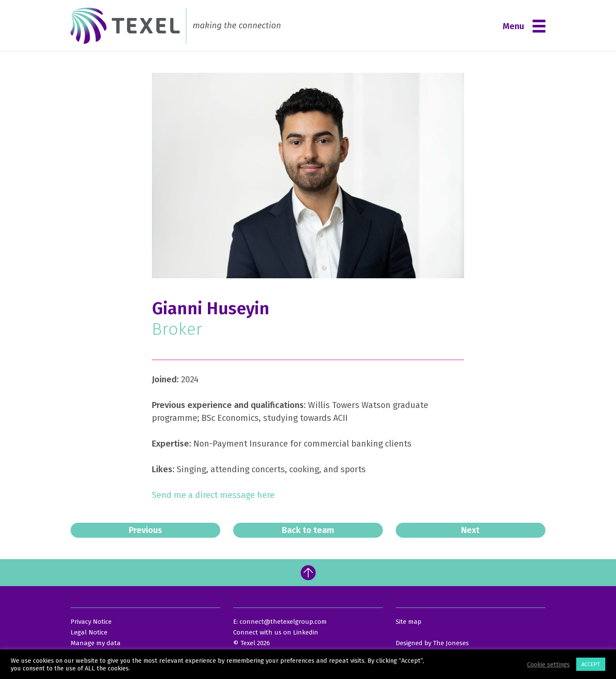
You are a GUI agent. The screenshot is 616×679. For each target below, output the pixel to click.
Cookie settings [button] (548, 664)
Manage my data (96, 643)
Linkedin (306, 632)
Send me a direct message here (214, 495)
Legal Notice (89, 632)
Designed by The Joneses (432, 643)
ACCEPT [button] (591, 664)
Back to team (308, 530)
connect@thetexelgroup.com (283, 622)
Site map (409, 622)
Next (470, 530)
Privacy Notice (91, 622)
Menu (524, 26)
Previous (145, 530)
